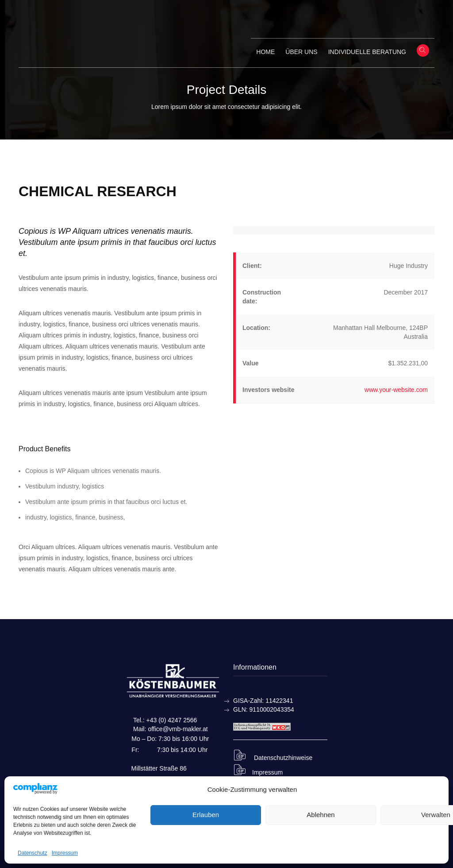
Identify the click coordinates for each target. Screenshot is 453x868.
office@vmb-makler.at (178, 729)
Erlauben (206, 815)
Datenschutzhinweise (273, 758)
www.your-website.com (396, 390)
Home (265, 52)
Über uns (301, 52)
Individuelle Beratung (367, 52)
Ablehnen (321, 815)
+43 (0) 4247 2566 (172, 720)
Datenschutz (33, 853)
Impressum (65, 853)
